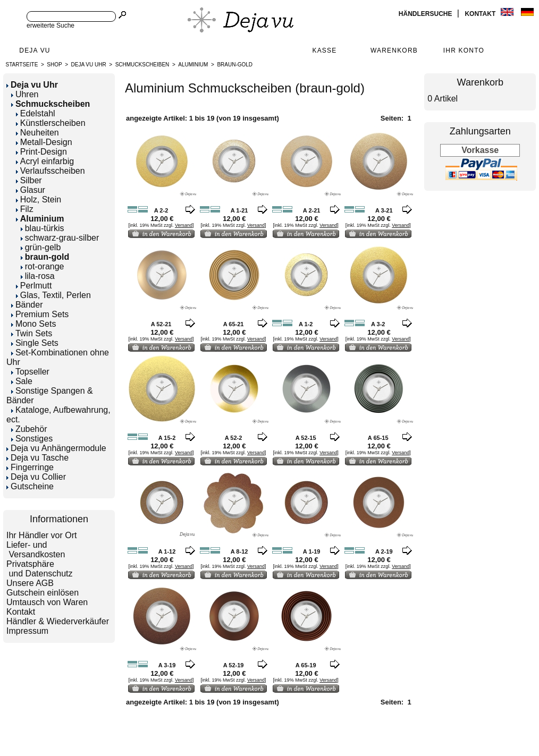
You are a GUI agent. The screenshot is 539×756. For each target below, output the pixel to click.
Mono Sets (33, 324)
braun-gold (235, 65)
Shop (54, 65)
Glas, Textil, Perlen (53, 295)
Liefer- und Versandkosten (36, 550)
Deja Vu (35, 50)
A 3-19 (167, 665)
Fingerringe (30, 467)
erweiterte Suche (50, 26)
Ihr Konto (464, 50)
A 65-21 (234, 324)
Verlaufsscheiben (50, 171)
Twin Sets (32, 333)
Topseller (30, 372)
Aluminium (193, 65)
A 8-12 (239, 551)
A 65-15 (378, 438)
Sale (22, 381)
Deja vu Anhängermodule (56, 448)
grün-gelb (41, 247)
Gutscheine (30, 486)
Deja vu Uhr (89, 65)
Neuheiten (37, 133)
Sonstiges (32, 439)
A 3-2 (378, 324)
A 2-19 (384, 551)
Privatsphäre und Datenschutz (40, 569)
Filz (25, 209)
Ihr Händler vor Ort (41, 535)
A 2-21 (312, 210)
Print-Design (41, 152)
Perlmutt (34, 286)
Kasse (324, 50)
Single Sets (35, 343)
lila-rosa (38, 276)
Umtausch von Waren (47, 602)
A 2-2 (161, 210)
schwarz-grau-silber (60, 238)
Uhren (25, 94)
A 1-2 (306, 324)
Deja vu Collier (36, 477)
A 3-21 (384, 210)
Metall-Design (44, 142)
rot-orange (43, 266)
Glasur (31, 190)
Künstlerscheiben (51, 123)
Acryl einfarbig (45, 161)
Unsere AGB (30, 583)
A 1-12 (167, 551)
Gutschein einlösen (43, 593)
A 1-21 (239, 210)
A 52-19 (234, 665)
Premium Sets (40, 314)
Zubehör (29, 429)
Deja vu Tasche (37, 458)
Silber (29, 180)
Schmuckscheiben (142, 65)
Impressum (27, 631)
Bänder (27, 305)
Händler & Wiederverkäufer (58, 621)
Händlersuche (426, 14)
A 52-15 (306, 438)
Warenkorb (394, 50)
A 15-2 (167, 438)
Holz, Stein (39, 199)
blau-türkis (43, 228)
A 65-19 (306, 665)
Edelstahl (36, 113)
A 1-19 (312, 551)
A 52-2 (234, 438)
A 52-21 (161, 324)
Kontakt (481, 14)
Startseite (22, 65)
